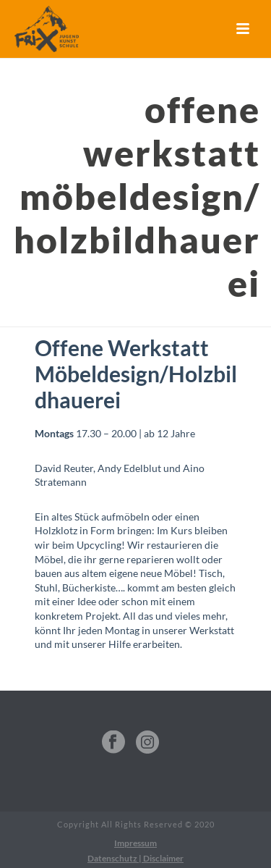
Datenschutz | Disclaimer (135, 858)
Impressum (135, 843)
